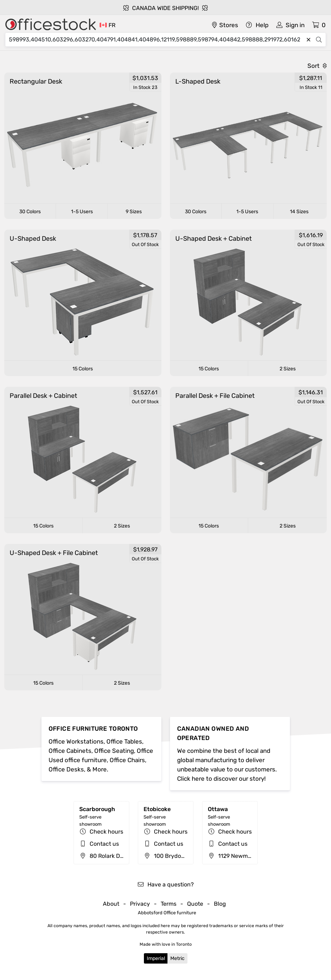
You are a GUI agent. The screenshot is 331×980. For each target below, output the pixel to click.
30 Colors (30, 212)
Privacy (140, 904)
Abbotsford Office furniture (167, 913)
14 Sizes (299, 212)
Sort (317, 66)
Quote (195, 904)
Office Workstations (76, 741)
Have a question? (165, 884)
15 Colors (83, 369)
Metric (177, 958)
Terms (169, 904)
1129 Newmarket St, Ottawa (249, 856)
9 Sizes (134, 212)
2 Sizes (288, 369)
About (111, 904)
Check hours (106, 832)
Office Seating (114, 751)
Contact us (104, 844)
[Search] (156, 40)
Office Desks (66, 769)
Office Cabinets (70, 751)
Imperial (156, 958)
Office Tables (124, 741)
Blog (220, 904)
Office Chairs (127, 760)
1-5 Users (82, 212)
